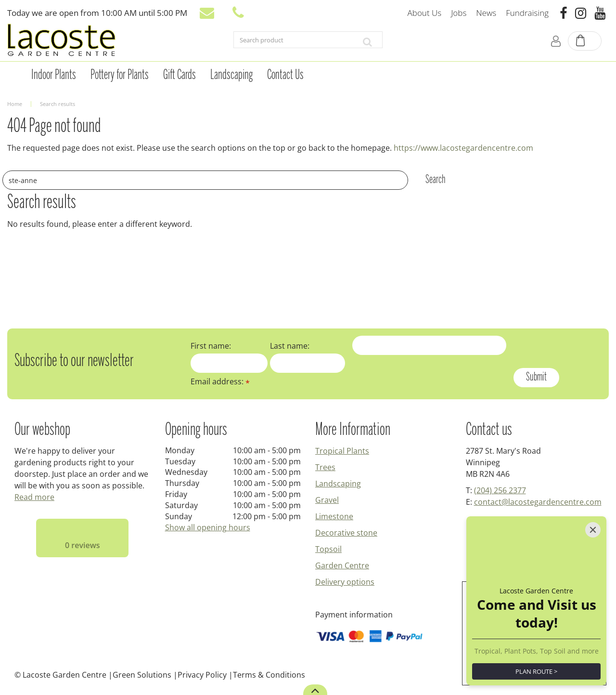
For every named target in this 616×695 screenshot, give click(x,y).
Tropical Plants (342, 451)
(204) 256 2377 (500, 490)
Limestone (334, 516)
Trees (325, 467)
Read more (34, 497)
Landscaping (338, 484)
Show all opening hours (208, 527)
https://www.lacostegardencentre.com (463, 148)
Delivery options (345, 582)
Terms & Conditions (269, 675)
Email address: (220, 381)
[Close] (593, 530)
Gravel (327, 500)
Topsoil (328, 549)
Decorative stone (346, 533)
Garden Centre (342, 565)
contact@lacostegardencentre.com (538, 502)
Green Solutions (142, 675)
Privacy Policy (202, 675)
